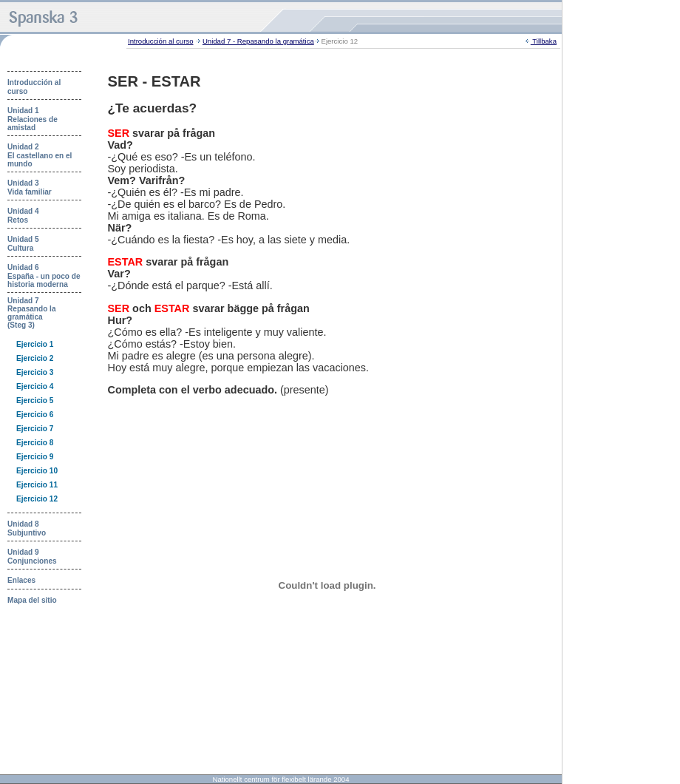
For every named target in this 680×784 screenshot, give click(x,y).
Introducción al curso (161, 41)
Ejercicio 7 (35, 429)
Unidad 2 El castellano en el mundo (40, 155)
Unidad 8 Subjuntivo (27, 528)
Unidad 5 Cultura (23, 244)
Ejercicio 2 (35, 358)
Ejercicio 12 (37, 499)
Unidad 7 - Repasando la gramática (258, 41)
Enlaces (21, 580)
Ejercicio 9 (35, 457)
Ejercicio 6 (35, 415)
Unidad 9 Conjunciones (32, 557)
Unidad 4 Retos (23, 216)
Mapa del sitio (32, 600)
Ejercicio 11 (37, 485)
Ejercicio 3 (35, 372)
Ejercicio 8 (35, 443)
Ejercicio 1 (35, 344)
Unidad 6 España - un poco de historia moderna (44, 276)
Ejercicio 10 (37, 471)
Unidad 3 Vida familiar (30, 187)
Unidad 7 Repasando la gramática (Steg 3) (32, 313)
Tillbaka (544, 41)
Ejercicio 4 (35, 386)
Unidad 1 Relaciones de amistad (33, 119)
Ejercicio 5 (35, 401)
